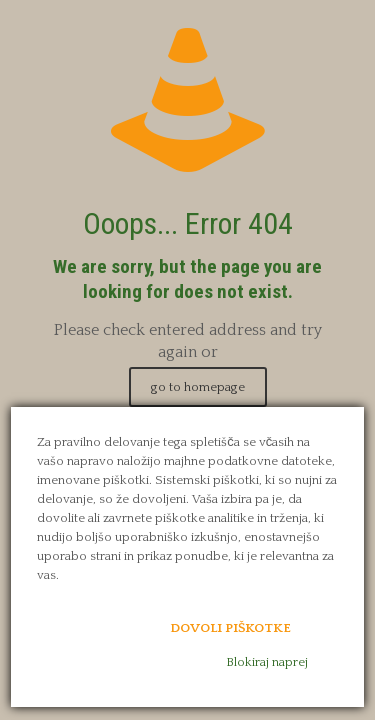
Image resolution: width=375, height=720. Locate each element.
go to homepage (198, 387)
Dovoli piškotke (230, 628)
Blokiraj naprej (267, 662)
